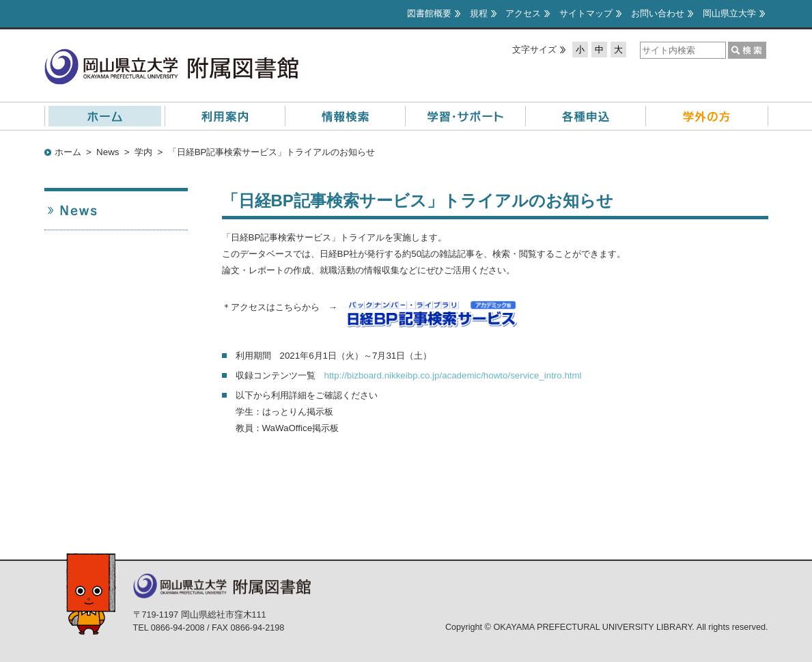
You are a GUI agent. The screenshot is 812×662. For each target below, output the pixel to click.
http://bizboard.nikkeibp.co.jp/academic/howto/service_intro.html (453, 375)
